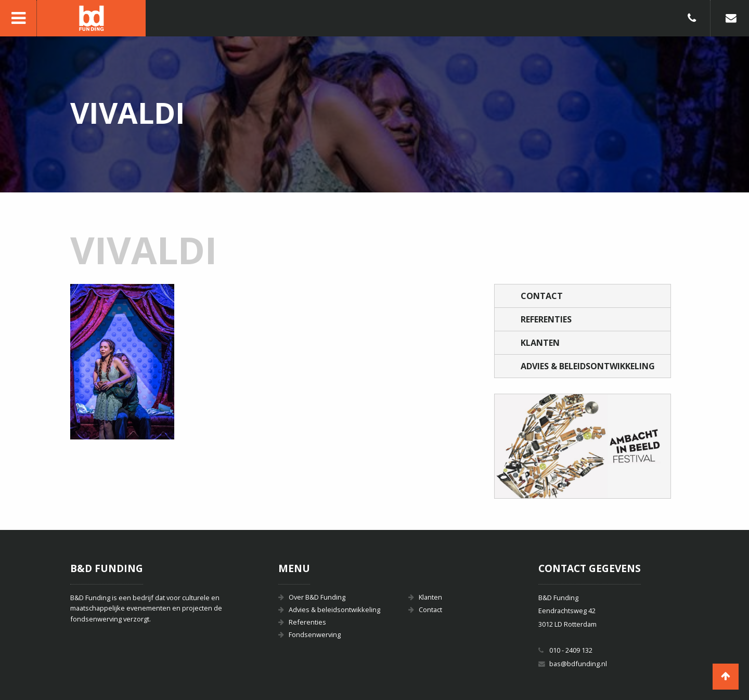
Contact (542, 296)
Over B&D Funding (317, 597)
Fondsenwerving (315, 634)
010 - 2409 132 (571, 650)
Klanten (540, 343)
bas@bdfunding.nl (578, 664)
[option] (583, 446)
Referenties (546, 319)
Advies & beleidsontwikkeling (588, 366)
